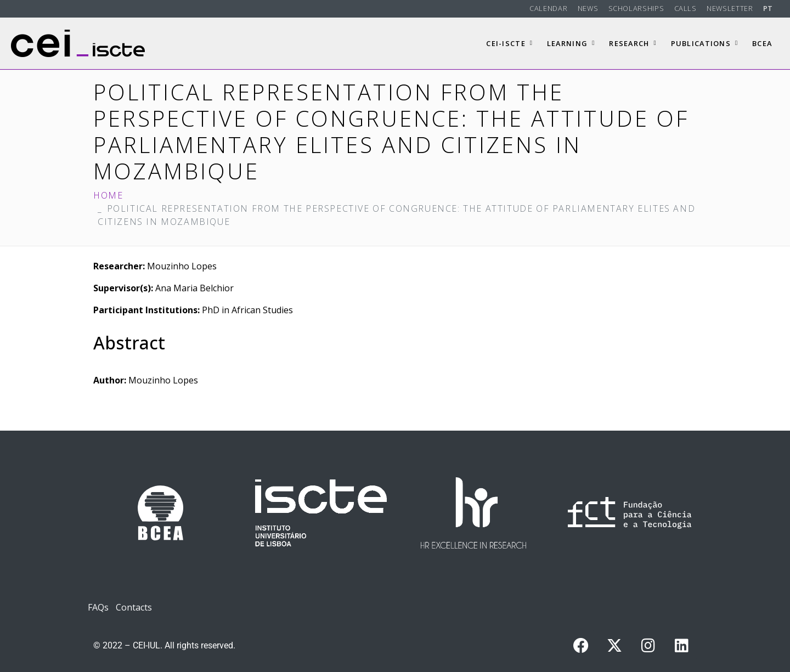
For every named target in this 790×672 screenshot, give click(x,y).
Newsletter (730, 8)
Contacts (134, 607)
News (588, 8)
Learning (571, 43)
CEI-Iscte (509, 43)
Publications (705, 43)
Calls (685, 8)
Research (633, 43)
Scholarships (636, 8)
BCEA (762, 43)
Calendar (548, 8)
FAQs (98, 607)
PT (768, 8)
